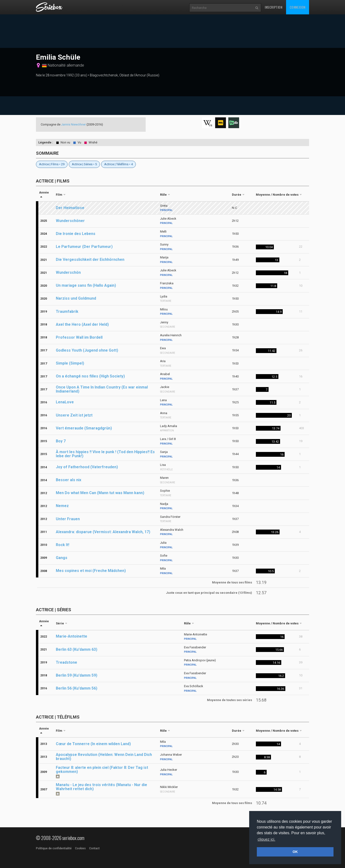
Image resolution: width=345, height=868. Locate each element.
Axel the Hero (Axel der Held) (82, 324)
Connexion (298, 7)
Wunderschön (68, 272)
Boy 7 (61, 441)
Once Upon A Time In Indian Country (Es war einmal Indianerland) (102, 389)
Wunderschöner (70, 221)
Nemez (62, 506)
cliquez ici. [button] (266, 839)
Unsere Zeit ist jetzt (74, 415)
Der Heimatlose (70, 208)
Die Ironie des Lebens (76, 234)
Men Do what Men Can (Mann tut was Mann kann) (100, 493)
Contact (94, 848)
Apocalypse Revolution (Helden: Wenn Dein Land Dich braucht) (104, 757)
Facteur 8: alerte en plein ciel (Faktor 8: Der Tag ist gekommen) (102, 770)
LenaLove (65, 402)
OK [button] (295, 852)
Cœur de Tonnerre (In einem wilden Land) (93, 744)
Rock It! (63, 545)
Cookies (80, 848)
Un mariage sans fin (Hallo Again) (86, 285)
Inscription (274, 7)
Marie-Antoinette (72, 636)
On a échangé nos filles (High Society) (90, 376)
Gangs (62, 558)
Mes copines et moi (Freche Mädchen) (91, 571)
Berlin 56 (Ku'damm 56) (77, 688)
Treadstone (66, 662)
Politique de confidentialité (54, 848)
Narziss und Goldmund (76, 298)
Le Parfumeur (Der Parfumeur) (84, 247)
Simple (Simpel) (70, 363)
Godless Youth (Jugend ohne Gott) (87, 350)
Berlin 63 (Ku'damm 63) (77, 649)
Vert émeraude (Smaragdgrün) (84, 428)
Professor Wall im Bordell (79, 337)
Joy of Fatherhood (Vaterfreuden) (87, 467)
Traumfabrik (67, 311)
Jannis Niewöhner (73, 124)
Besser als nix (69, 480)
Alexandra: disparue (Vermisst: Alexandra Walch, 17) (103, 532)
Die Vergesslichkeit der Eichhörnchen (90, 260)
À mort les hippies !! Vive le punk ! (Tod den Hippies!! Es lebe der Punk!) (105, 454)
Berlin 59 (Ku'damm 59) (77, 675)
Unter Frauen (68, 519)
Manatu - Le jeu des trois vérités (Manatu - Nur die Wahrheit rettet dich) (101, 787)
